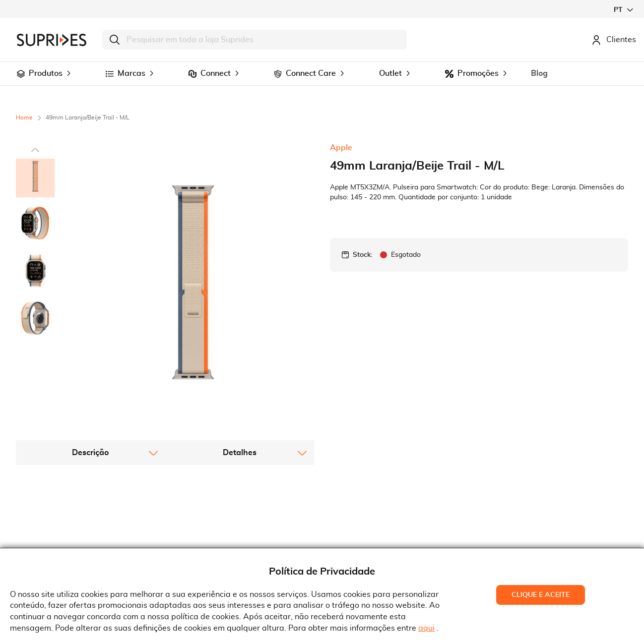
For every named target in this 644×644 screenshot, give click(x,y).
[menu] (322, 74)
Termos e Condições (214, 522)
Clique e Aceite (541, 595)
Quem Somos (48, 522)
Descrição (90, 383)
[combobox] (255, 40)
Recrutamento (50, 537)
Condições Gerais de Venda (227, 537)
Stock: (362, 255)
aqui (426, 628)
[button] (623, 10)
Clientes (614, 40)
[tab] (91, 383)
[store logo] (52, 40)
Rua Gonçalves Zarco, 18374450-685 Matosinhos (381, 539)
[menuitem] (21, 74)
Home (24, 117)
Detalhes (240, 383)
